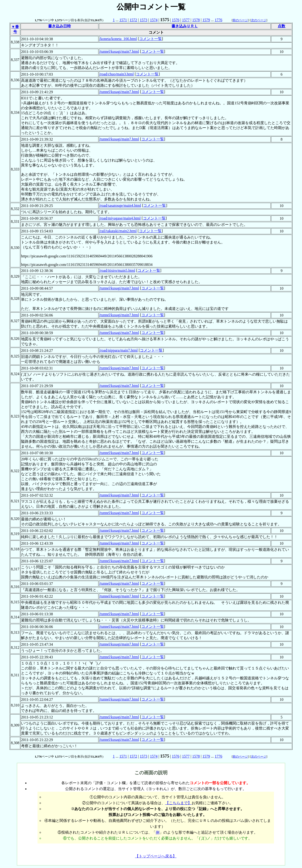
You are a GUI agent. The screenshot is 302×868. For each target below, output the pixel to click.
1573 (143, 20)
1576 (176, 20)
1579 (206, 20)
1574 (154, 20)
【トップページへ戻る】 (156, 856)
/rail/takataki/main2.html (118, 231)
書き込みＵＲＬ (185, 26)
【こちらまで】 (178, 803)
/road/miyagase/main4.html (120, 218)
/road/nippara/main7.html (119, 350)
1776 (218, 20)
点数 (281, 26)
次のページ (259, 20)
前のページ (240, 20)
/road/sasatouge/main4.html (120, 205)
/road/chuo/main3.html (117, 74)
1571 (123, 20)
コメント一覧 (151, 39)
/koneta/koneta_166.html (118, 39)
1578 (196, 20)
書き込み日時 (59, 26)
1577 (186, 20)
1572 (133, 20)
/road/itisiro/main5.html (117, 270)
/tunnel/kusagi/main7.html (119, 51)
